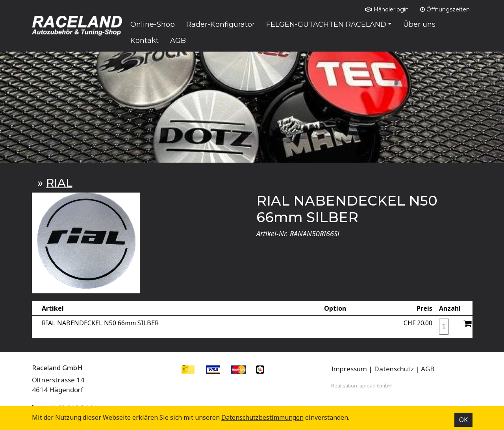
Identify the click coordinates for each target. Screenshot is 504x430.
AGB (428, 369)
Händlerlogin (387, 9)
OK (463, 420)
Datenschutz (394, 369)
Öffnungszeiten (445, 9)
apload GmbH (376, 386)
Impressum (349, 369)
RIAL (59, 183)
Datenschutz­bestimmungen (262, 417)
